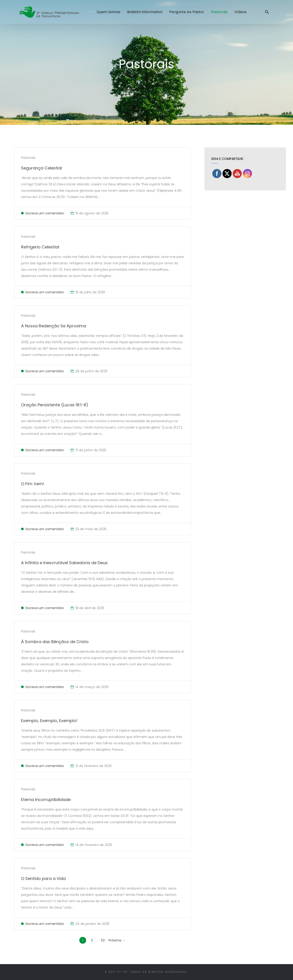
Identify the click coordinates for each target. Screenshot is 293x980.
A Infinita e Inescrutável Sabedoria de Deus (64, 563)
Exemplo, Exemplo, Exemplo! (49, 721)
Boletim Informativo (145, 12)
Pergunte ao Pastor (187, 12)
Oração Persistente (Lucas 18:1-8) (55, 405)
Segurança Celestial (41, 168)
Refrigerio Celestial (40, 247)
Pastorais (219, 12)
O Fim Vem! (33, 484)
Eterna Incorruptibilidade (46, 800)
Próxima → (117, 940)
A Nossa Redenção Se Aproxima (54, 326)
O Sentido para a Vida (43, 878)
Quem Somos (108, 12)
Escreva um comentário (45, 213)
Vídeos (240, 12)
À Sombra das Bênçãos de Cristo (55, 642)
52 (103, 940)
